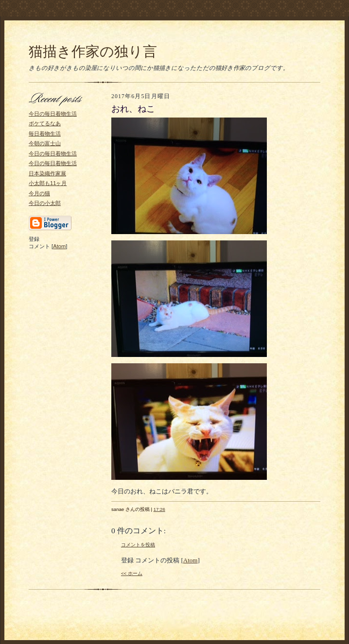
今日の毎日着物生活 (53, 114)
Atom (59, 246)
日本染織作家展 (47, 173)
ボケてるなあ (45, 123)
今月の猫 (39, 193)
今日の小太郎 (45, 203)
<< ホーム (132, 573)
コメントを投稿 (138, 545)
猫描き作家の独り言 (93, 51)
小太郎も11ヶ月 (48, 183)
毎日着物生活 (45, 134)
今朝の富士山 (45, 143)
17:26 (159, 509)
